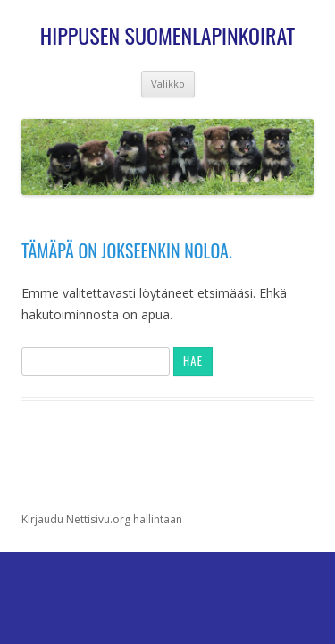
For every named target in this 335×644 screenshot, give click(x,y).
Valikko (168, 84)
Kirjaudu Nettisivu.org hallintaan (102, 519)
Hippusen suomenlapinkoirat (167, 35)
